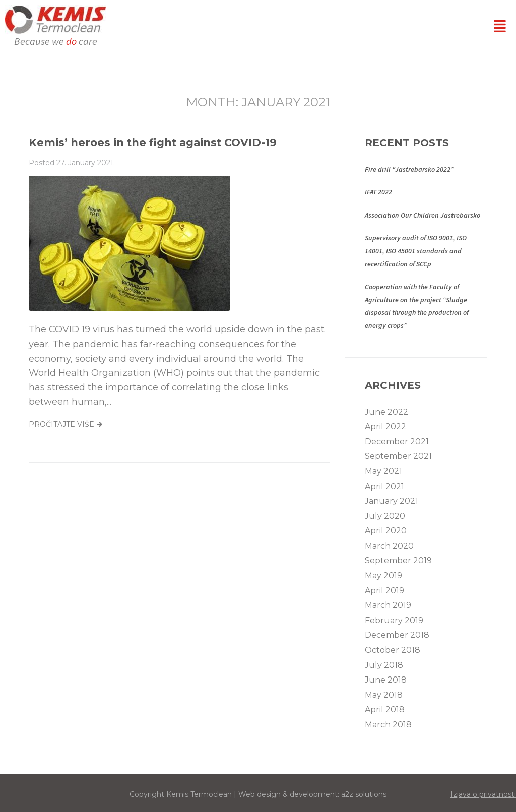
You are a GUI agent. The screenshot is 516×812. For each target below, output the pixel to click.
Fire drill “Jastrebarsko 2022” (409, 169)
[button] (500, 26)
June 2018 (386, 680)
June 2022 (386, 412)
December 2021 (397, 442)
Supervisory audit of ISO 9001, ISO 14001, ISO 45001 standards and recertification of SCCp (416, 251)
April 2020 (386, 531)
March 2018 (388, 725)
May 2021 (383, 471)
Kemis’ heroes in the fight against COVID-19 (153, 142)
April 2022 (385, 426)
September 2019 (398, 560)
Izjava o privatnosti (483, 794)
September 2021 (398, 456)
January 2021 (392, 501)
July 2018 (384, 665)
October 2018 (393, 650)
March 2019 (388, 605)
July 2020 (385, 516)
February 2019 (394, 620)
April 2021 (384, 486)
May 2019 (383, 576)
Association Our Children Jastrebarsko (423, 215)
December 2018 (397, 635)
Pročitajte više (61, 424)
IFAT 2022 (378, 192)
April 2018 (385, 709)
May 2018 (384, 695)
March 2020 (389, 546)
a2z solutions (364, 794)
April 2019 (384, 591)
